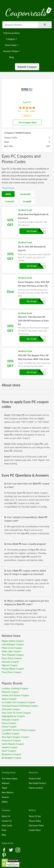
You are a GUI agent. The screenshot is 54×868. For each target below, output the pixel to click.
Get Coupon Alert (26, 122)
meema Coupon (10, 747)
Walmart (6, 783)
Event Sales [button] (11, 45)
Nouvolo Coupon (10, 662)
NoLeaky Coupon (10, 720)
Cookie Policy (35, 830)
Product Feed (35, 779)
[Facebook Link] (4, 850)
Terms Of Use (35, 816)
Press (4, 830)
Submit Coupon (27, 67)
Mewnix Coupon (10, 692)
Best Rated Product (37, 783)
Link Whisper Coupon (13, 644)
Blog (12, 57)
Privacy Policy (35, 821)
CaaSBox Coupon (11, 733)
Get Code (32, 231)
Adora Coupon (9, 699)
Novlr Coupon (9, 751)
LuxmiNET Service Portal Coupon (19, 730)
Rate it (27, 116)
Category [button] (11, 39)
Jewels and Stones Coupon (15, 695)
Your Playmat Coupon (13, 655)
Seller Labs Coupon (11, 651)
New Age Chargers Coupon (15, 737)
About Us (6, 816)
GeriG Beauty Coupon (13, 744)
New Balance (8, 792)
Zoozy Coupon (9, 726)
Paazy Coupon (9, 723)
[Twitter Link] (11, 850)
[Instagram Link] (18, 850)
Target (4, 788)
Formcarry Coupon (11, 740)
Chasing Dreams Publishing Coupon (20, 706)
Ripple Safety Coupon (13, 641)
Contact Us (7, 821)
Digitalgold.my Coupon (13, 716)
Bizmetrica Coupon (11, 754)
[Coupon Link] (27, 222)
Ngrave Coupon (10, 665)
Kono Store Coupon (12, 658)
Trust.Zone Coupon (11, 672)
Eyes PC (27, 102)
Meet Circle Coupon (12, 648)
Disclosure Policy (36, 825)
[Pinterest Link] (4, 855)
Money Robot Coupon (13, 669)
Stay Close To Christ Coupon (16, 713)
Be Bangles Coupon (12, 758)
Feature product (12, 33)
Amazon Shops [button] (11, 51)
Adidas (5, 802)
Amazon (5, 797)
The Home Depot (10, 779)
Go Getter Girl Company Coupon (18, 702)
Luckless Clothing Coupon (15, 688)
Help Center (7, 825)
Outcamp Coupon (11, 709)
